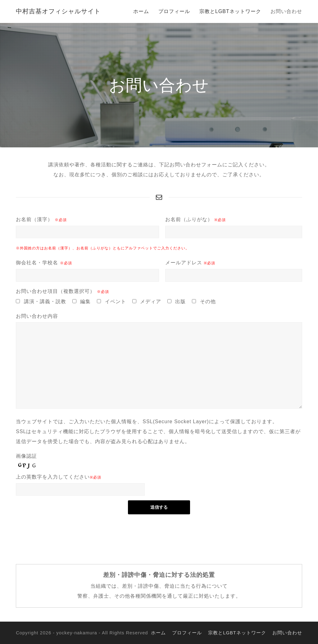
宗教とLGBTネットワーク (237, 633)
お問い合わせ (287, 633)
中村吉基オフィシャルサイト (58, 11)
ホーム (158, 633)
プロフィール (187, 633)
